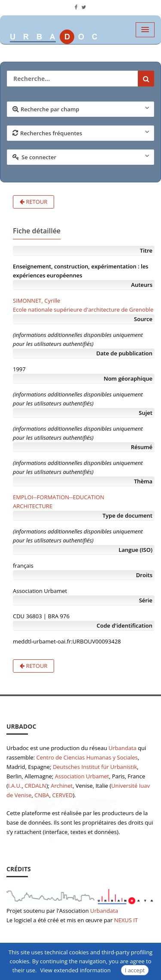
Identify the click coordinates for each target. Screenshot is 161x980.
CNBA (42, 795)
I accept (135, 970)
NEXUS (123, 920)
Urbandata (123, 748)
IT (135, 920)
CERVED (63, 795)
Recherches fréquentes (81, 133)
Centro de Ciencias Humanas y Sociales (87, 757)
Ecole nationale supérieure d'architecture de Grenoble (83, 310)
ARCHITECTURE (33, 506)
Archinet (62, 786)
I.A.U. (15, 786)
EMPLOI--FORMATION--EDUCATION (59, 497)
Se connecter (81, 157)
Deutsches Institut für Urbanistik (95, 767)
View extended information (76, 970)
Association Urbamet (82, 776)
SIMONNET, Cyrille (36, 301)
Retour (33, 202)
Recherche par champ (81, 109)
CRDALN (35, 786)
